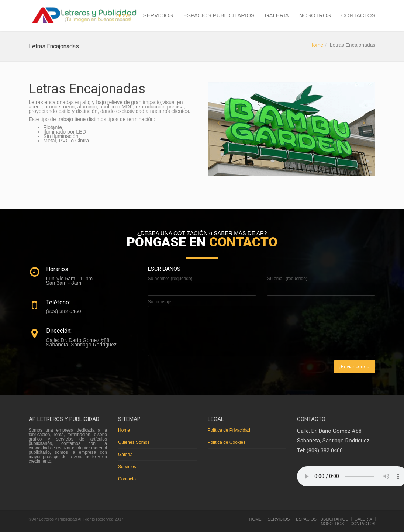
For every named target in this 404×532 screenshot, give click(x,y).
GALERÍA (277, 15)
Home (316, 45)
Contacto (127, 479)
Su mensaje (160, 302)
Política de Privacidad (229, 430)
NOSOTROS (315, 15)
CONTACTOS (358, 15)
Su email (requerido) (287, 279)
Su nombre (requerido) (170, 279)
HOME (125, 15)
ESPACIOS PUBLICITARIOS (219, 15)
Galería (125, 455)
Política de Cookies (227, 442)
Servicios (127, 467)
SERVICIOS (158, 15)
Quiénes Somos (134, 442)
